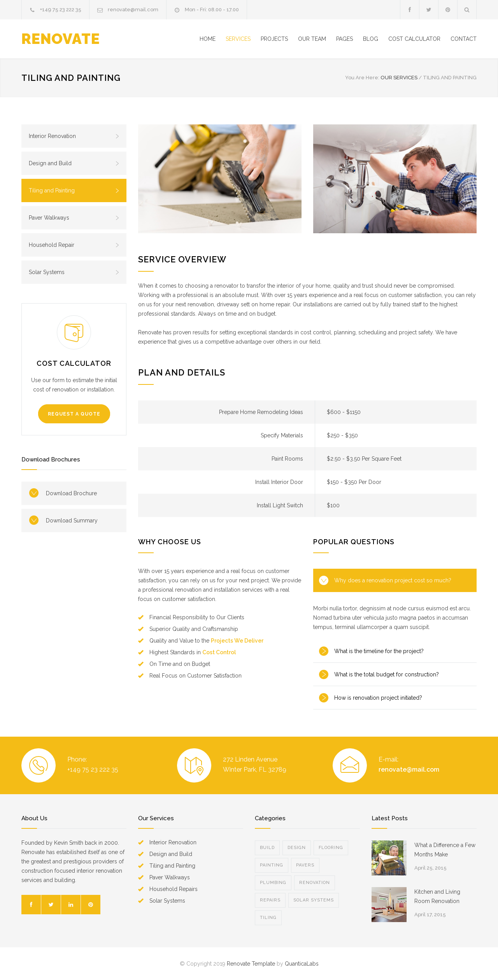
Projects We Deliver (237, 641)
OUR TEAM (312, 39)
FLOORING (331, 848)
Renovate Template (251, 964)
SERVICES (238, 39)
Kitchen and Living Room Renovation (437, 896)
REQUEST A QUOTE (74, 414)
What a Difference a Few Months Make (445, 850)
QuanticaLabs (302, 964)
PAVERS (305, 865)
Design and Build (74, 163)
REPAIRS (270, 900)
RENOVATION (315, 883)
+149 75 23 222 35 (61, 10)
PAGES (345, 39)
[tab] (395, 580)
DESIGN (297, 848)
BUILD (267, 848)
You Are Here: (362, 78)
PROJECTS (274, 39)
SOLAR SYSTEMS (314, 900)
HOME (208, 39)
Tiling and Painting (74, 190)
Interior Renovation (74, 136)
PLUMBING (273, 883)
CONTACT (464, 39)
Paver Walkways (74, 218)
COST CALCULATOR (414, 39)
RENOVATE (61, 39)
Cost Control (219, 652)
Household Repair (74, 245)
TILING (268, 918)
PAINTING (272, 865)
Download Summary (72, 521)
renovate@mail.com (133, 10)
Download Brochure (71, 493)
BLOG (371, 39)
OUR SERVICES (399, 78)
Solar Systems (74, 272)
